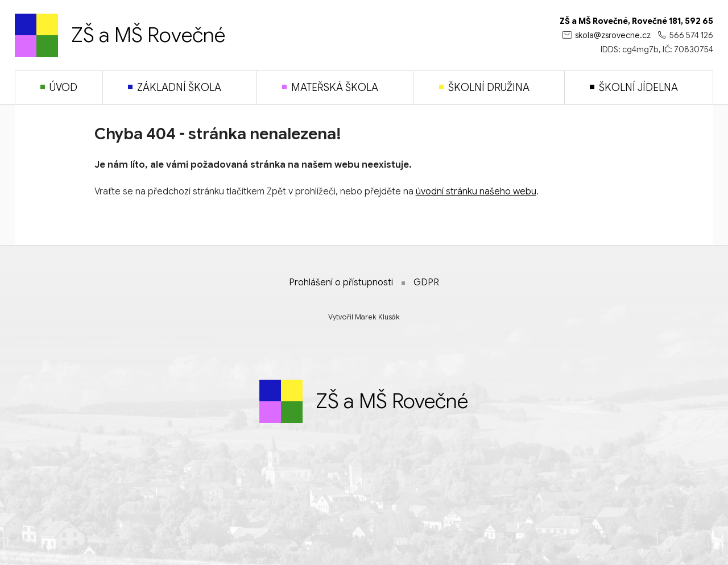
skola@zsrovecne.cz (613, 35)
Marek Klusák (377, 317)
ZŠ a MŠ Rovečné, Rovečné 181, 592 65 (636, 21)
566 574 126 (691, 35)
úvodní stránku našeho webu (476, 192)
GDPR (426, 282)
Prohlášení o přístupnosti (341, 282)
